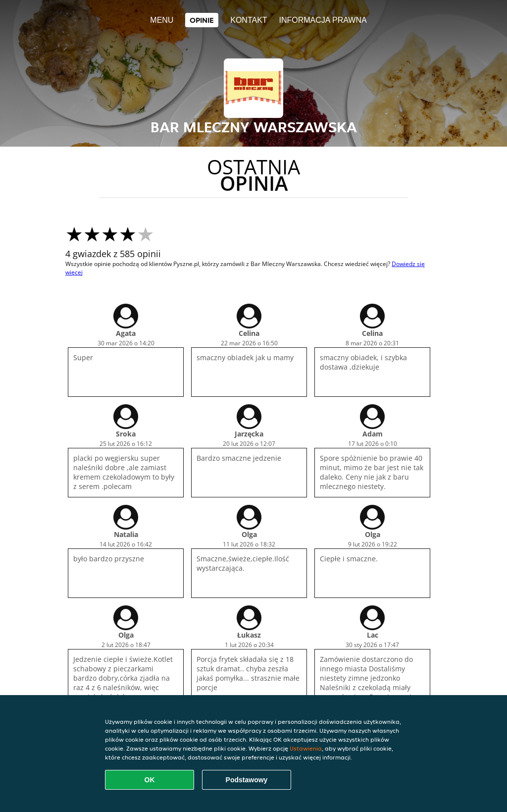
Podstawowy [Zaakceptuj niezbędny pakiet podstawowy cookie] (247, 780)
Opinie (202, 20)
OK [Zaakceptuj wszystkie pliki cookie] (150, 780)
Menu (162, 20)
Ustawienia (306, 748)
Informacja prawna (323, 20)
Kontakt (249, 20)
